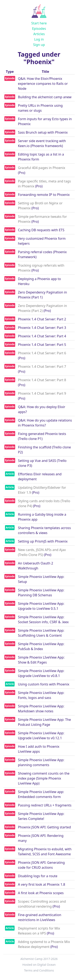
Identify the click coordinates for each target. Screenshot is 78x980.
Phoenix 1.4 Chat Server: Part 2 (42, 319)
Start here (39, 23)
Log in (39, 39)
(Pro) (22, 173)
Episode (10, 78)
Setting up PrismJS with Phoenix (43, 541)
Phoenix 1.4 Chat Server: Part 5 (42, 345)
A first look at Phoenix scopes (41, 893)
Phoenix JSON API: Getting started (44, 827)
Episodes (39, 29)
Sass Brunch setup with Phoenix (43, 132)
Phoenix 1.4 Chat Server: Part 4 (42, 336)
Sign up (39, 45)
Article (10, 474)
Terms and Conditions (39, 970)
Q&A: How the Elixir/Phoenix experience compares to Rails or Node (43, 84)
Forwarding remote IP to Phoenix (44, 195)
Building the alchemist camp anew (45, 97)
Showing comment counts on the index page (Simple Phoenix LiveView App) (44, 778)
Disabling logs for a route (38, 876)
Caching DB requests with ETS (41, 230)
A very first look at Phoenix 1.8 (41, 884)
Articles (39, 34)
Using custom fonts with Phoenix (44, 684)
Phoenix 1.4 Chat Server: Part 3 (42, 328)
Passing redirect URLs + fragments (45, 805)
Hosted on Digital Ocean (39, 965)
